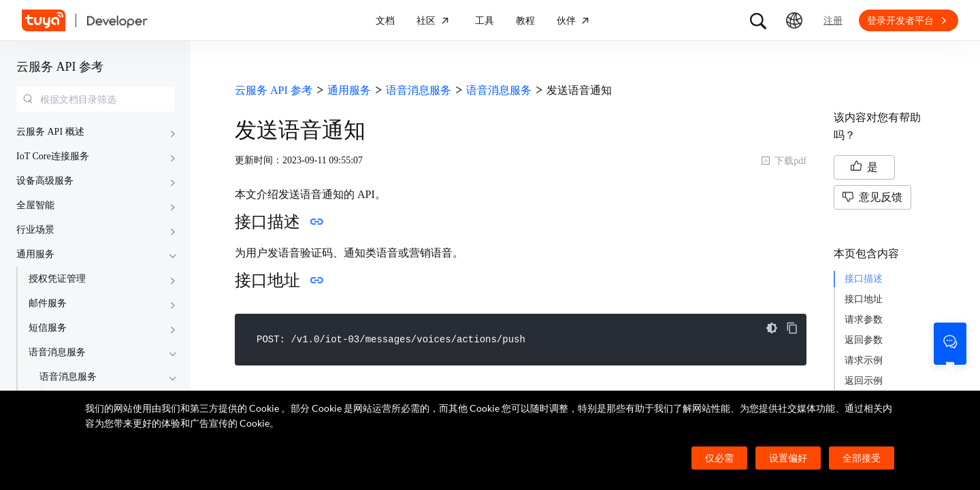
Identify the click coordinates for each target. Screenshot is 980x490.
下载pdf (784, 161)
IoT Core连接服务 (53, 156)
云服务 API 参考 (60, 67)
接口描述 (864, 279)
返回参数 (864, 340)
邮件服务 (48, 303)
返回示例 (864, 381)
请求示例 (864, 360)
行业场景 (35, 230)
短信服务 (48, 328)
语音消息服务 (57, 352)
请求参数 (864, 320)
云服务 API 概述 (50, 132)
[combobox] (95, 99)
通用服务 (35, 254)
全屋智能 (35, 205)
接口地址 (864, 299)
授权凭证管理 (57, 279)
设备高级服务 (45, 181)
